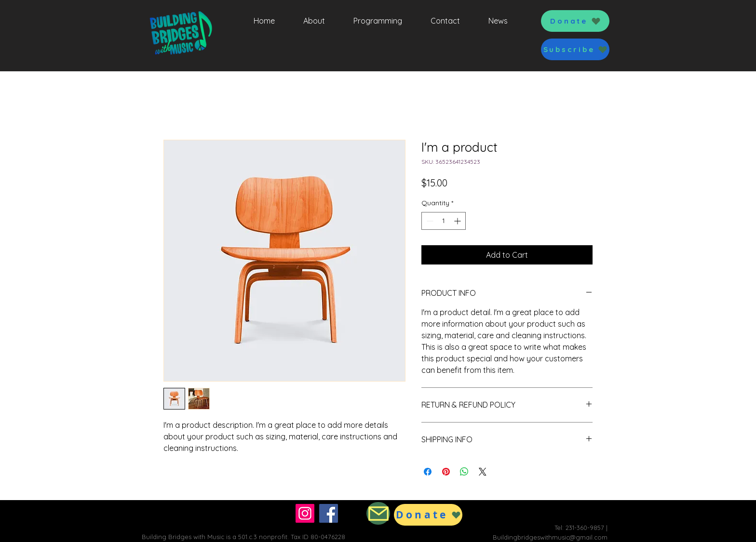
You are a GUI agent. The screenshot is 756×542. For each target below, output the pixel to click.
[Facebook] (329, 513)
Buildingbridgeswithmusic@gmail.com (550, 537)
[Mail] (378, 513)
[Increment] (458, 221)
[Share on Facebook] (428, 472)
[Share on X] (483, 472)
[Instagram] (305, 513)
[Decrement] (429, 221)
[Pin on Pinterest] (446, 472)
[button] (575, 49)
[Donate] (575, 21)
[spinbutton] (444, 221)
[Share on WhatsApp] (464, 472)
